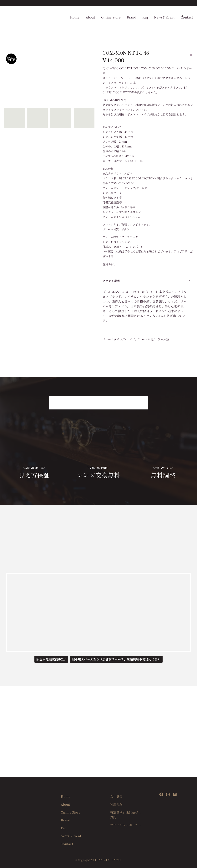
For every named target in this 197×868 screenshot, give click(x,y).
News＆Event (164, 17)
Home (75, 17)
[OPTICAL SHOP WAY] (98, 612)
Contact (187, 17)
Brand (131, 17)
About (90, 17)
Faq (145, 17)
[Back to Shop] (191, 55)
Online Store (111, 17)
